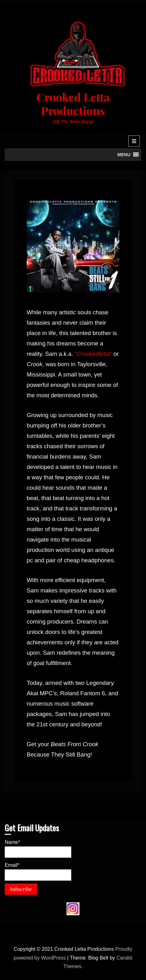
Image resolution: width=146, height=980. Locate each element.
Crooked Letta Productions (73, 104)
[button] (124, 155)
